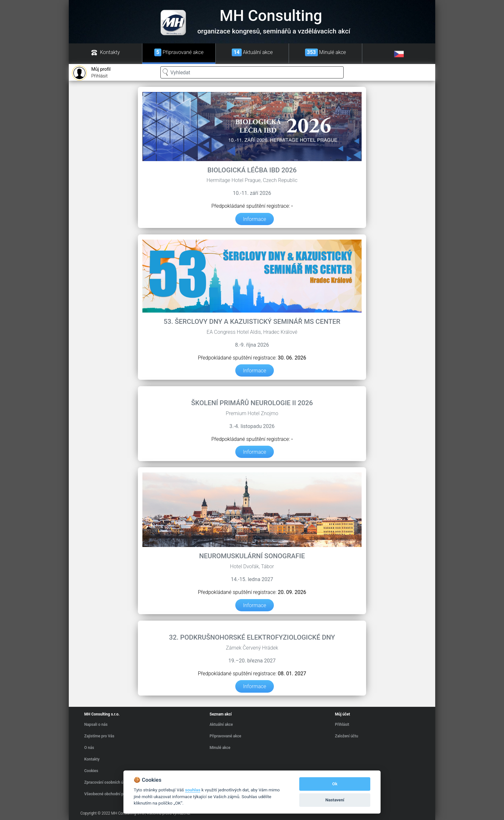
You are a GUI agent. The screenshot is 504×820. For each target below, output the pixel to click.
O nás (89, 748)
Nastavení (335, 800)
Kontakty (92, 759)
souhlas (193, 790)
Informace (255, 219)
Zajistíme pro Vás (99, 736)
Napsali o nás (96, 724)
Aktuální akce (221, 724)
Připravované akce (225, 736)
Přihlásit (91, 73)
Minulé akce (220, 748)
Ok (335, 784)
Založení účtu (346, 736)
